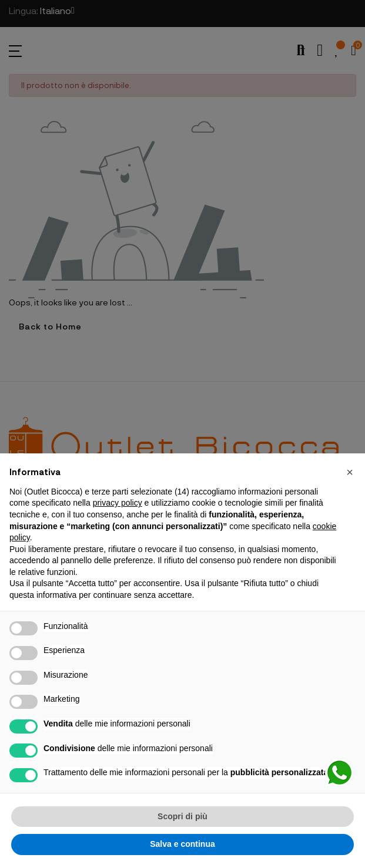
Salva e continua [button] (182, 844)
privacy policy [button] (118, 503)
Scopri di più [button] (182, 816)
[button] (350, 472)
